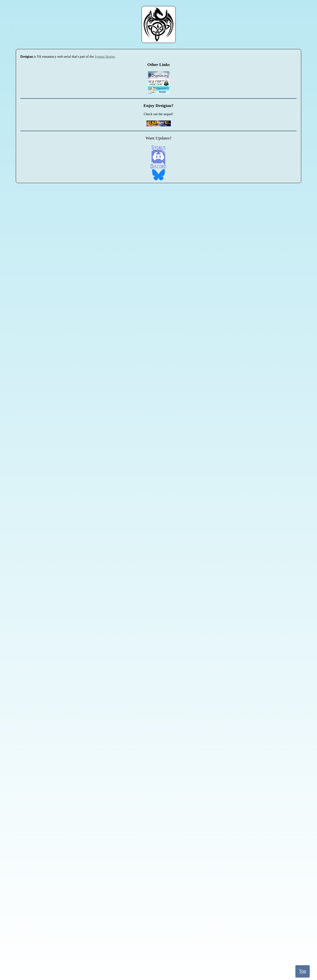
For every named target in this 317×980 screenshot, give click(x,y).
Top (303, 971)
